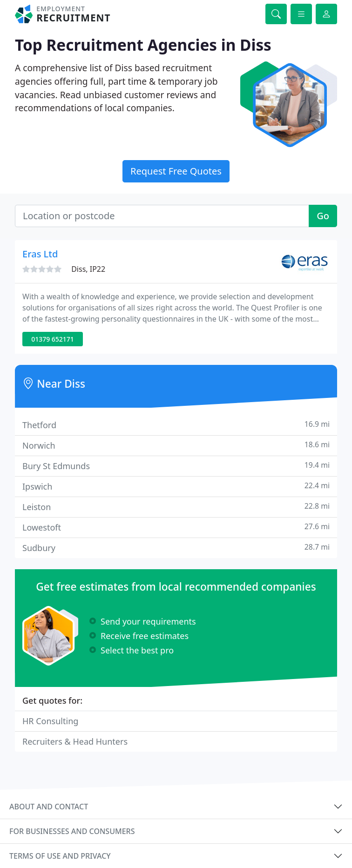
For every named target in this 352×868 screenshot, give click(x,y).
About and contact (49, 807)
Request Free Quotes (176, 171)
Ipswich (176, 486)
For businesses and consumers (72, 831)
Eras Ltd (40, 254)
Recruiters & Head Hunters (75, 741)
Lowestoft (176, 527)
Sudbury (176, 548)
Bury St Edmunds (176, 466)
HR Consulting (50, 721)
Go (323, 216)
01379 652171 (53, 339)
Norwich (176, 445)
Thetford (176, 425)
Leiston (176, 507)
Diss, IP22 (88, 269)
